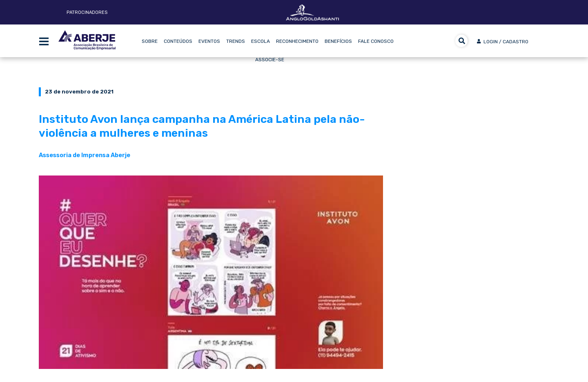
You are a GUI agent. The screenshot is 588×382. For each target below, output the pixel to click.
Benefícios (338, 41)
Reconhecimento (297, 41)
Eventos (209, 41)
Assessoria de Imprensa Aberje (85, 155)
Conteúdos (178, 41)
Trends (236, 41)
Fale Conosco (376, 41)
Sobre (150, 41)
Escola (261, 41)
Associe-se (270, 60)
